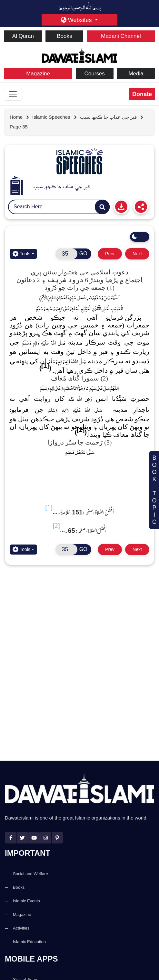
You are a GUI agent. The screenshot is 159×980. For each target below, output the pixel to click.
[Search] (102, 207)
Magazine (38, 74)
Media (136, 74)
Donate (142, 94)
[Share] (141, 207)
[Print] (121, 207)
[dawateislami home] (80, 55)
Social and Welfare (30, 874)
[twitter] (22, 838)
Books (64, 36)
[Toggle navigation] (13, 94)
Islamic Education (29, 942)
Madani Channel (121, 36)
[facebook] (11, 838)
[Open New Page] (66, 254)
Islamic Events (26, 901)
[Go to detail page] (55, 117)
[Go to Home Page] (20, 117)
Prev (110, 254)
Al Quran (23, 36)
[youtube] (34, 838)
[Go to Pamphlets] (80, 161)
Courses (95, 74)
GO (83, 253)
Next (137, 254)
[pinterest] (57, 838)
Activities (21, 928)
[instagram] (46, 838)
